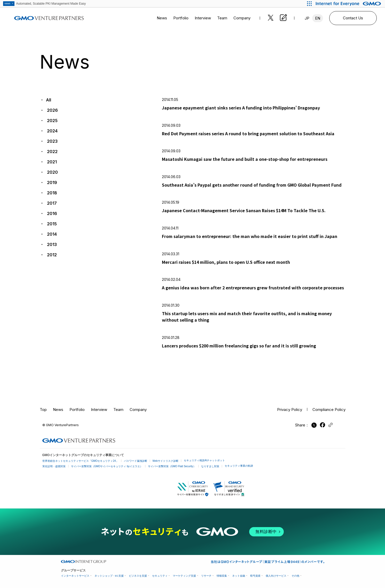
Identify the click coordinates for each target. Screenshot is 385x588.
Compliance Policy (329, 410)
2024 (52, 131)
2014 (51, 234)
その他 (295, 576)
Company (242, 18)
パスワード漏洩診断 (136, 461)
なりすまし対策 (210, 466)
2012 (51, 255)
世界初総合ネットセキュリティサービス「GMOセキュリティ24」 (80, 461)
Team (222, 18)
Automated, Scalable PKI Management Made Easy (44, 4)
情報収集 (222, 576)
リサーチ (206, 576)
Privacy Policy (290, 410)
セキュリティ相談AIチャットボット (204, 460)
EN (318, 18)
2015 (51, 224)
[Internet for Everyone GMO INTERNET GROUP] (349, 4)
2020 (52, 172)
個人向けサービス (276, 576)
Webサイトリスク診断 (166, 461)
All (49, 100)
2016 (52, 213)
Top (43, 410)
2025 (52, 121)
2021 (51, 162)
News (162, 18)
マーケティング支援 (184, 576)
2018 (52, 193)
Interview (203, 18)
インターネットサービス (75, 576)
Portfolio (181, 18)
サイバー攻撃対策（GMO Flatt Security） (172, 466)
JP (307, 18)
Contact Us (353, 18)
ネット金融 (239, 576)
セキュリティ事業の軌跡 (239, 466)
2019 (52, 182)
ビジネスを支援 (138, 576)
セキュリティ (160, 576)
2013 (51, 244)
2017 (51, 203)
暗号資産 (255, 576)
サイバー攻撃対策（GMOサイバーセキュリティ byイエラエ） (107, 466)
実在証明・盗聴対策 (54, 466)
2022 (52, 152)
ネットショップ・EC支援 (109, 576)
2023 (52, 141)
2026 (52, 110)
